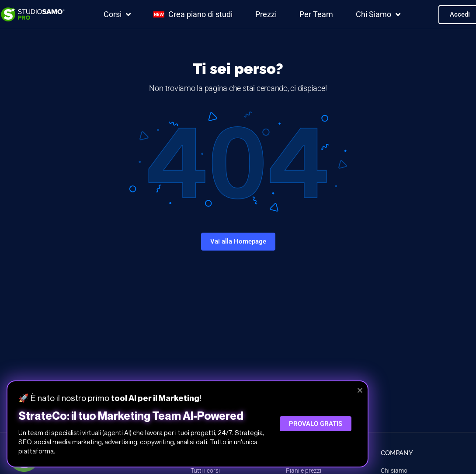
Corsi (117, 14)
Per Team (316, 14)
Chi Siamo (378, 14)
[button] (360, 390)
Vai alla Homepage (238, 241)
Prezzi (266, 14)
